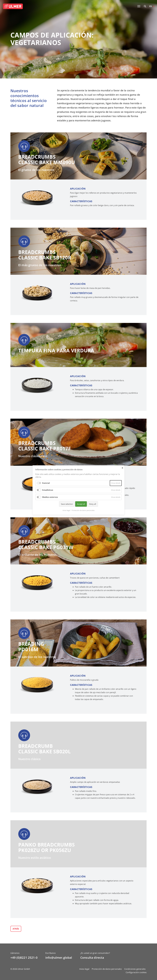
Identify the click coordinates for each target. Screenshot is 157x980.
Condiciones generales (135, 969)
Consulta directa (92, 958)
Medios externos (50, 497)
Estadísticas (48, 490)
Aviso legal (84, 969)
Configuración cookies (136, 972)
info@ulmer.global (59, 958)
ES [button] (151, 6)
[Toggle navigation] (139, 6)
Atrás (16, 929)
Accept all (81, 504)
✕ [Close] (122, 468)
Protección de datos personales (107, 969)
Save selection (67, 504)
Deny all (93, 504)
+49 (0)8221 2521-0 (24, 958)
